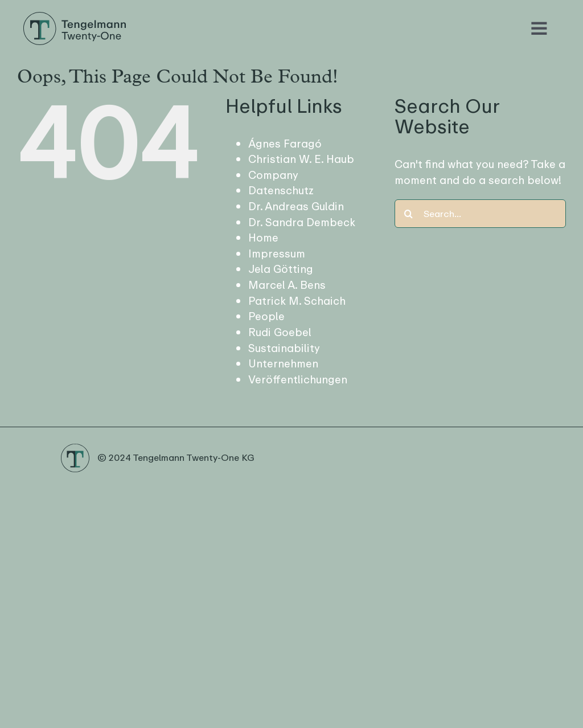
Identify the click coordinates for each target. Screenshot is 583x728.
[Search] (409, 214)
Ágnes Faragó (285, 144)
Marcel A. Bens (287, 285)
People (266, 316)
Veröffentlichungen (298, 380)
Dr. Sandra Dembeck (302, 222)
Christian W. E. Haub (301, 159)
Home (263, 238)
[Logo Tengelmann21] (75, 16)
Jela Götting (281, 269)
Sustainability (284, 348)
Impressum (277, 254)
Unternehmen (283, 364)
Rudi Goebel (280, 332)
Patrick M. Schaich (297, 301)
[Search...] (480, 214)
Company (273, 175)
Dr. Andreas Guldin (296, 206)
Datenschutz (281, 191)
